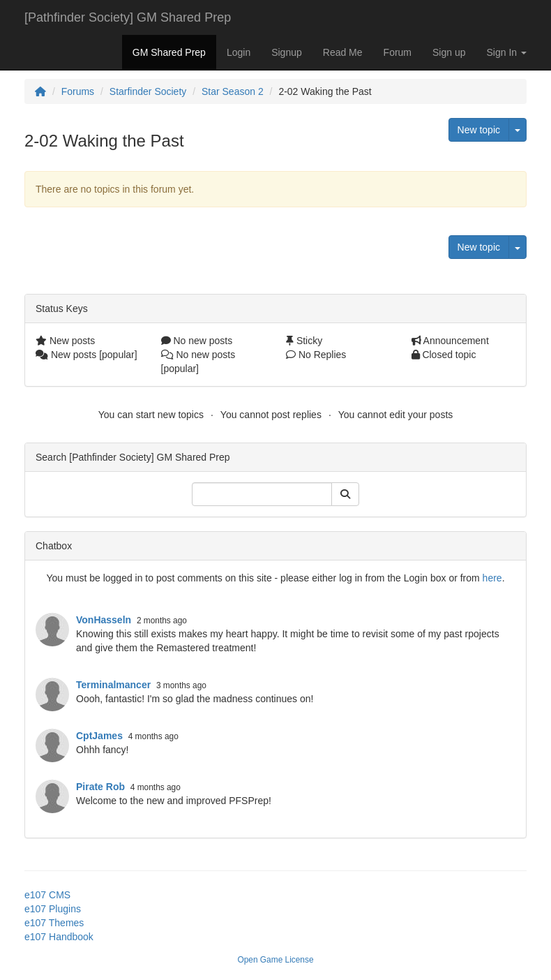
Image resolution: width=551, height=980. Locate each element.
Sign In (507, 52)
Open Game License (275, 960)
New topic (479, 130)
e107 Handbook (59, 937)
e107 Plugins (53, 909)
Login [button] (239, 52)
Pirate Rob (100, 787)
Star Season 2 (233, 91)
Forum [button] (398, 52)
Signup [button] (287, 52)
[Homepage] (40, 91)
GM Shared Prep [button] (169, 52)
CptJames (99, 736)
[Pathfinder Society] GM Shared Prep (128, 17)
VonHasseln (104, 620)
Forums (78, 91)
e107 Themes (54, 923)
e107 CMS (47, 895)
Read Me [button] (343, 52)
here (492, 578)
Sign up (449, 52)
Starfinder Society (148, 91)
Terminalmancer (113, 685)
